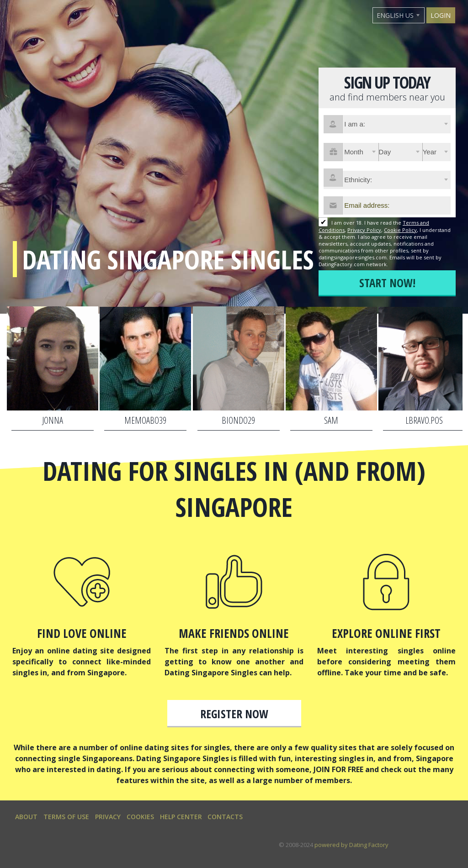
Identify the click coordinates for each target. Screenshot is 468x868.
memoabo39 (145, 420)
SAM (331, 420)
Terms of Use (66, 817)
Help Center (181, 817)
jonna (53, 420)
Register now (234, 714)
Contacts (225, 817)
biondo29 (238, 420)
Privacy (108, 817)
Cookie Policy (400, 230)
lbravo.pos (424, 420)
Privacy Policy (364, 230)
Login (441, 15)
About (26, 817)
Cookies (140, 817)
